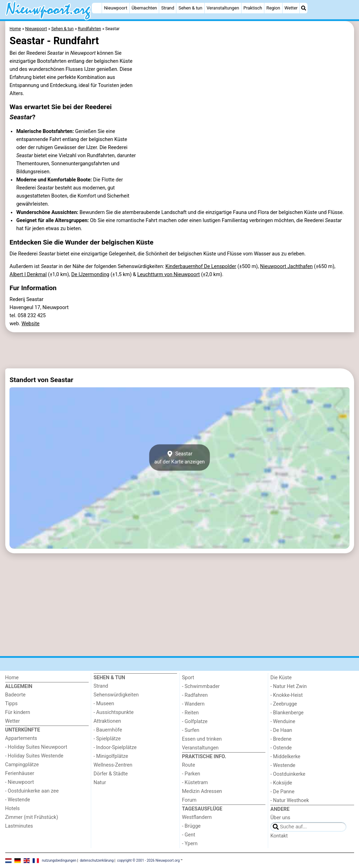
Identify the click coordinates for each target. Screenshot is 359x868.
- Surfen (191, 730)
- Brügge (191, 826)
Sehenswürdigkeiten (116, 695)
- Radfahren (195, 695)
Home (12, 678)
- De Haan (281, 730)
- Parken (191, 774)
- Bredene (281, 739)
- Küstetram (195, 783)
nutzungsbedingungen (59, 860)
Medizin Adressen (202, 791)
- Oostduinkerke (288, 774)
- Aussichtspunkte (114, 712)
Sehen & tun (190, 8)
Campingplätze (22, 765)
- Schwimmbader (201, 686)
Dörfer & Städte (111, 774)
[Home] (97, 8)
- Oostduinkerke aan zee (32, 791)
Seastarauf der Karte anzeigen (179, 458)
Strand (168, 8)
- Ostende (281, 748)
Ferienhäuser (20, 773)
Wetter (291, 8)
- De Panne (282, 792)
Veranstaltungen (223, 8)
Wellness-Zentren (113, 765)
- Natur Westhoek (290, 800)
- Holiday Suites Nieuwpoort (36, 747)
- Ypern (190, 844)
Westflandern (197, 817)
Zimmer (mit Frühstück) (32, 817)
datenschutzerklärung (97, 860)
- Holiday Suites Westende (34, 756)
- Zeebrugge (284, 704)
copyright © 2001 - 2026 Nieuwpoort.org (148, 860)
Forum (189, 800)
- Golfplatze (195, 722)
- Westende (18, 800)
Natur (100, 783)
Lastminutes (19, 826)
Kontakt (279, 836)
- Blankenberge (287, 713)
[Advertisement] (180, 350)
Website (31, 324)
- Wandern (193, 704)
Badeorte (15, 695)
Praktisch (253, 8)
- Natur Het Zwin (289, 686)
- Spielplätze (107, 739)
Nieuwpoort (116, 8)
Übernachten (144, 8)
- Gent (189, 835)
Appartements (21, 738)
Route (188, 765)
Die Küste (281, 678)
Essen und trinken (202, 739)
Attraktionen (107, 721)
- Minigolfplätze (111, 756)
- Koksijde (281, 783)
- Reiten (190, 713)
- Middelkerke (285, 757)
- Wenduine (283, 722)
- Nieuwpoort (20, 782)
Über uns (280, 818)
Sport (188, 678)
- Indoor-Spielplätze (115, 747)
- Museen (104, 704)
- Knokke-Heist (286, 695)
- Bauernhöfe (108, 730)
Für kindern (18, 712)
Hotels (13, 809)
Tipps (12, 704)
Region (273, 8)
